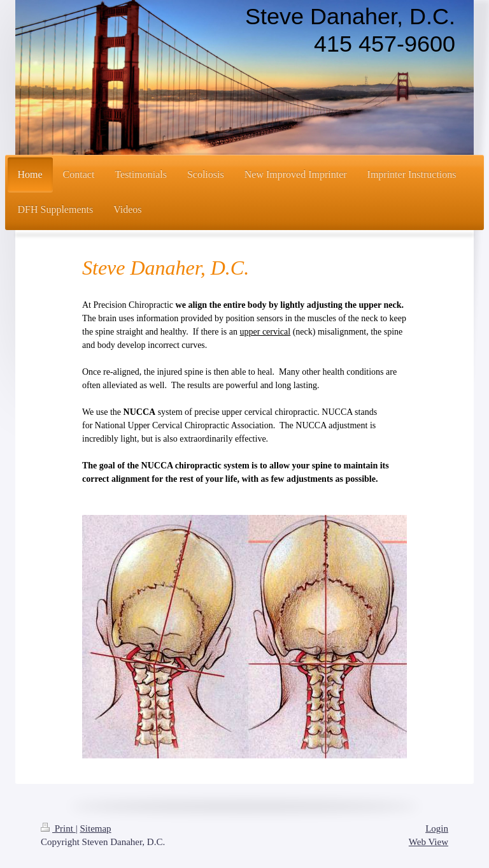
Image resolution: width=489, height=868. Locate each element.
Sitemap (95, 828)
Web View (429, 842)
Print (58, 828)
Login (437, 828)
